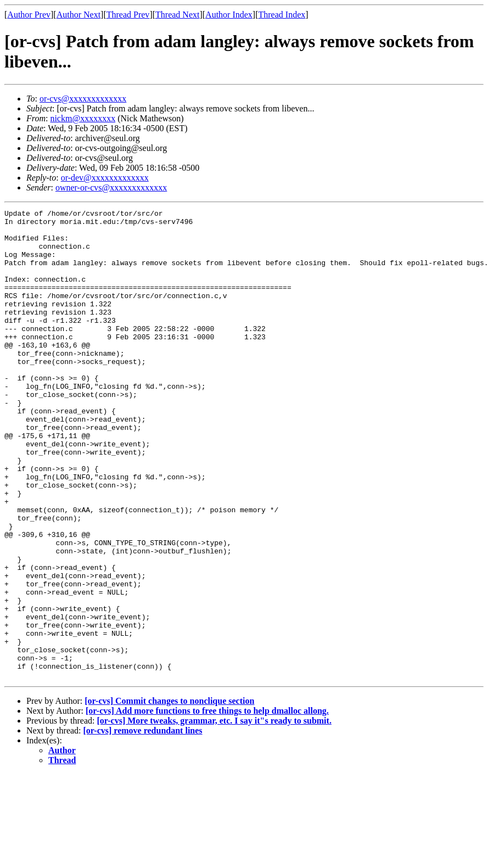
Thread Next (177, 15)
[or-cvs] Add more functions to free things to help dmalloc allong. (207, 805)
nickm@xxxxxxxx (83, 118)
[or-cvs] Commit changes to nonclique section (169, 795)
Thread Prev (128, 15)
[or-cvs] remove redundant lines (143, 824)
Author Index (229, 15)
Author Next (78, 15)
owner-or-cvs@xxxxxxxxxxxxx (111, 187)
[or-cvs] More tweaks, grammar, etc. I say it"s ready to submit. (214, 814)
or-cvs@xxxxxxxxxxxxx (83, 99)
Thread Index (282, 15)
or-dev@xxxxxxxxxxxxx (105, 178)
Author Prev (29, 15)
